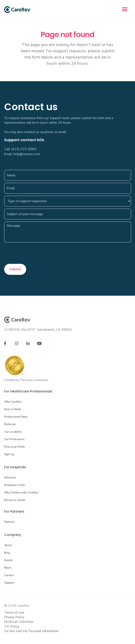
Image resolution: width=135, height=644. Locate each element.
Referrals (10, 424)
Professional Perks (16, 417)
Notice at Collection (19, 622)
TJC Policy (12, 627)
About (8, 545)
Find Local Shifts (15, 447)
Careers (9, 575)
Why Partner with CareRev (21, 493)
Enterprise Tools (15, 485)
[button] (125, 10)
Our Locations (13, 432)
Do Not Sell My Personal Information (31, 631)
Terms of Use (14, 613)
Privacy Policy (14, 617)
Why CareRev (13, 402)
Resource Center (15, 500)
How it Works (13, 409)
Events (8, 560)
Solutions (10, 478)
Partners (10, 522)
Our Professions (14, 439)
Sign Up (9, 454)
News (8, 568)
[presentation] (36, 253)
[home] (17, 10)
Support (9, 583)
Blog (7, 553)
